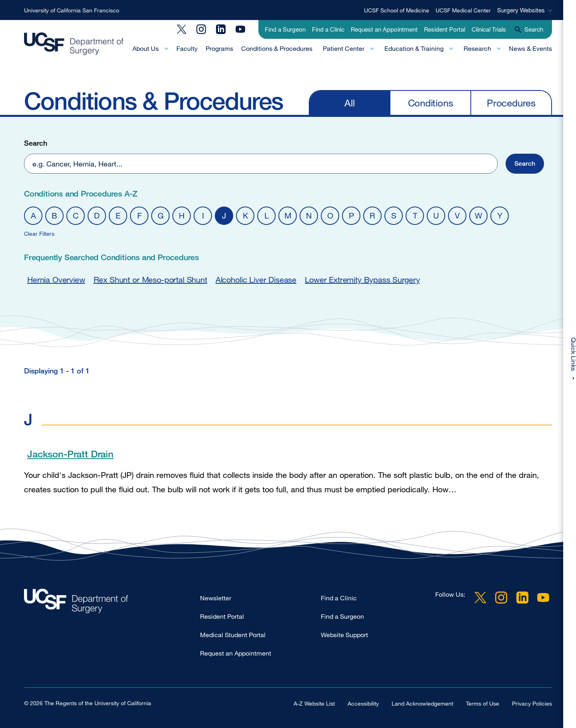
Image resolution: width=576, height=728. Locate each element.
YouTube (240, 29)
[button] (508, 164)
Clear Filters (39, 234)
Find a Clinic (328, 29)
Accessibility (363, 703)
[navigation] (430, 102)
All (349, 103)
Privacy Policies (532, 703)
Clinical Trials (489, 29)
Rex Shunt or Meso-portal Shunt (150, 280)
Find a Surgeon (285, 29)
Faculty (187, 48)
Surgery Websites (521, 10)
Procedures (511, 103)
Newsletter (216, 598)
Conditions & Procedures (277, 48)
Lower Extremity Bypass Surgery (362, 280)
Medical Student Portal (233, 635)
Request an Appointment (384, 29)
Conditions (431, 103)
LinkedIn (221, 29)
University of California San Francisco (72, 10)
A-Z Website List (314, 703)
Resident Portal (445, 29)
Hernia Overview (56, 280)
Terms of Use (483, 703)
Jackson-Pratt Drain (70, 454)
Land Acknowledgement (422, 703)
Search (36, 143)
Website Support (344, 635)
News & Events (530, 48)
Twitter (182, 29)
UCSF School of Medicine (397, 10)
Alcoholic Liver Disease (256, 280)
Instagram (201, 29)
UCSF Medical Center (463, 10)
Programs (219, 48)
